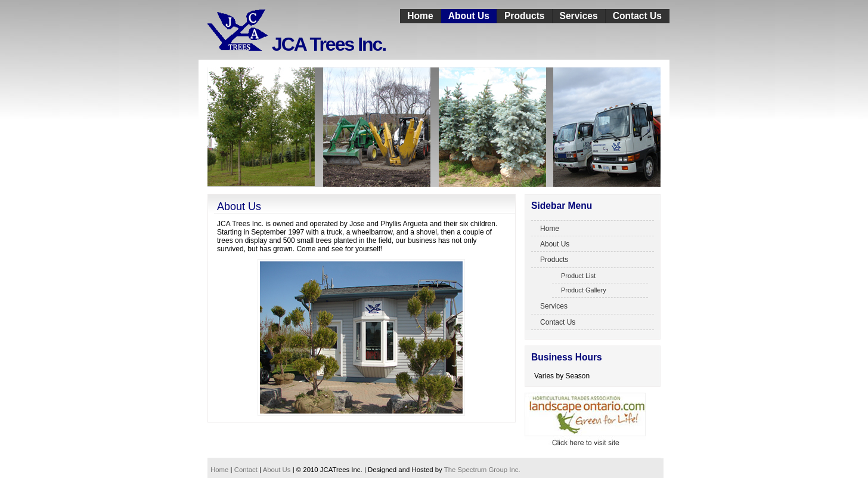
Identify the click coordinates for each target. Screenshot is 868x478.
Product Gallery (584, 290)
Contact (246, 470)
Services (579, 16)
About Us (469, 16)
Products (525, 16)
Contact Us (637, 16)
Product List (578, 276)
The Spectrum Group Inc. (482, 470)
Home (420, 16)
